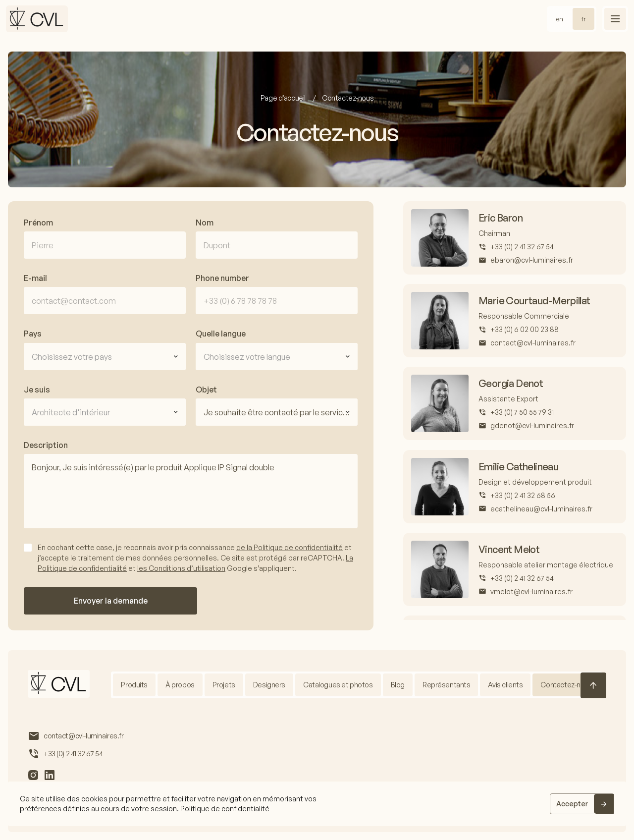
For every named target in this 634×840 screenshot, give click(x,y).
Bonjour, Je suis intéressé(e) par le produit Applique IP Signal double (191, 491)
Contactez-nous (566, 685)
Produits (134, 685)
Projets (224, 685)
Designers (269, 685)
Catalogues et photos (338, 685)
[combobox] (105, 357)
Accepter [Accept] (572, 804)
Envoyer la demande (111, 601)
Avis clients (505, 685)
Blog (398, 685)
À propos (180, 685)
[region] (317, 804)
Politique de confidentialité (225, 809)
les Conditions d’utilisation (181, 568)
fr (583, 19)
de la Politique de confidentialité (290, 547)
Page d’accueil (284, 98)
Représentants (447, 685)
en (560, 19)
